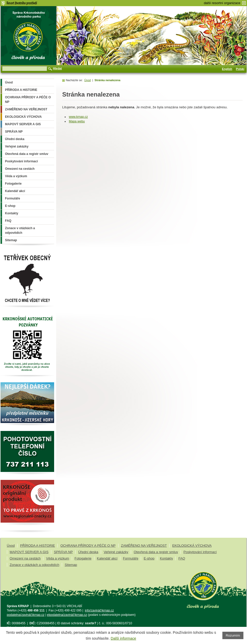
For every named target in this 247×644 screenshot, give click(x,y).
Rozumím (233, 635)
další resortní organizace (222, 3)
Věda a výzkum (57, 558)
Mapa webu (77, 121)
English (227, 69)
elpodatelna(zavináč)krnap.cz (67, 615)
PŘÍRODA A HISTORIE (37, 546)
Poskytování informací (200, 552)
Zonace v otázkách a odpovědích (35, 565)
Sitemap (71, 565)
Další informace (123, 638)
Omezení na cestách (25, 558)
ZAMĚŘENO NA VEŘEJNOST (144, 546)
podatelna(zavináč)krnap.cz (26, 615)
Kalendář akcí (107, 558)
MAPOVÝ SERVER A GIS (29, 552)
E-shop (149, 558)
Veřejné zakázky (116, 552)
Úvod (88, 80)
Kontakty (166, 558)
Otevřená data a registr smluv (156, 552)
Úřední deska (88, 552)
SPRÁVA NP (63, 552)
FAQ (182, 558)
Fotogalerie (83, 558)
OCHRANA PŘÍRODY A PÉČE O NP (88, 546)
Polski (240, 69)
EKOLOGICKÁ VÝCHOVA (192, 546)
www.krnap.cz (78, 117)
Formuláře (131, 558)
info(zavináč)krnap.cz (99, 610)
